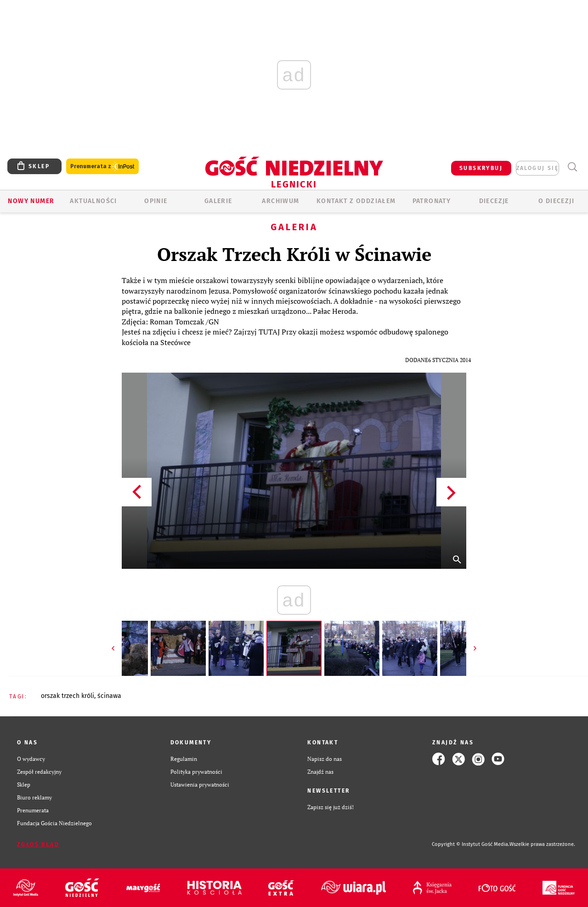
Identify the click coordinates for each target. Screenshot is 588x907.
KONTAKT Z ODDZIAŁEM (356, 201)
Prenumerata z (102, 167)
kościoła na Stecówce (156, 342)
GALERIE (218, 201)
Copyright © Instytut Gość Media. (471, 844)
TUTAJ (269, 332)
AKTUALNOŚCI (93, 201)
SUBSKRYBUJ (481, 168)
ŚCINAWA (109, 696)
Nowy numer (31, 201)
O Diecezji (556, 201)
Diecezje (494, 201)
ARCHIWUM (280, 201)
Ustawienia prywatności (200, 785)
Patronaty (432, 201)
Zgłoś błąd (38, 845)
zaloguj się (537, 168)
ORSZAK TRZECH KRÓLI (68, 696)
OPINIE (156, 201)
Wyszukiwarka (572, 167)
